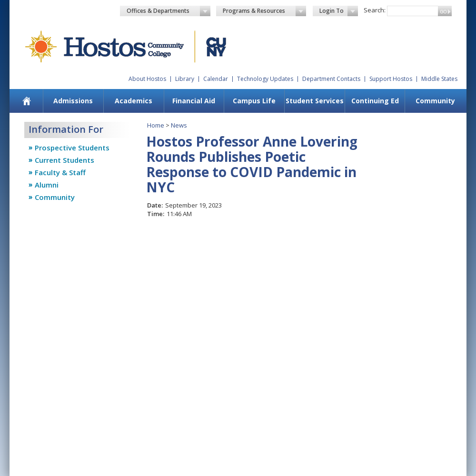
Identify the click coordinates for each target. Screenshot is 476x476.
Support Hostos (391, 79)
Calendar (216, 79)
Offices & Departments (169, 11)
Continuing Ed (375, 101)
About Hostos (147, 79)
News (179, 125)
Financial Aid (194, 101)
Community (435, 101)
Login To (339, 11)
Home (156, 125)
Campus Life (254, 101)
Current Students (64, 160)
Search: (375, 10)
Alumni (47, 185)
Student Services (315, 101)
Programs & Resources (265, 11)
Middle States (439, 79)
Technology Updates (265, 79)
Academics (134, 101)
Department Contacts (331, 79)
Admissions (73, 101)
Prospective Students (72, 148)
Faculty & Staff (60, 172)
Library (185, 79)
